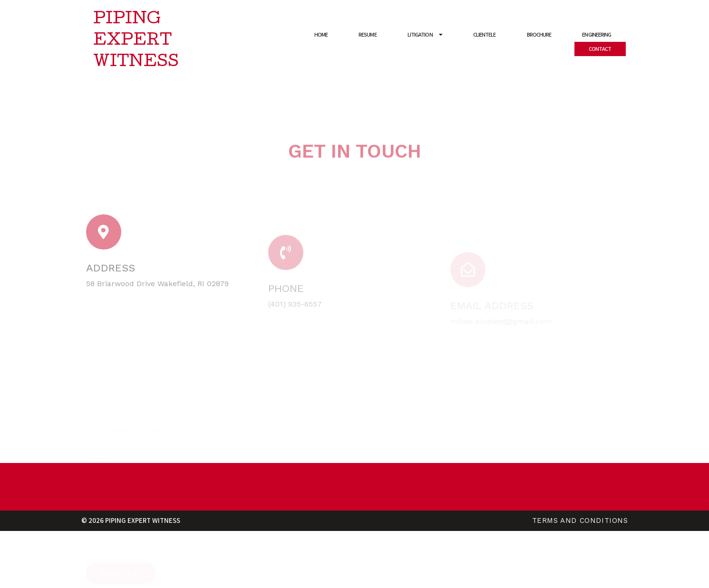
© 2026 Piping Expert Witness (131, 520)
